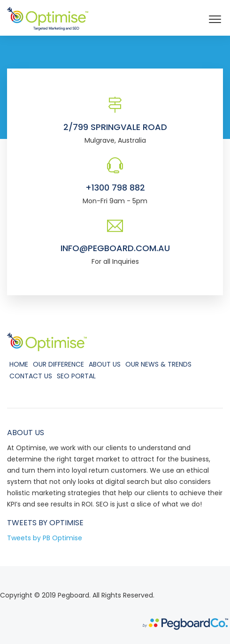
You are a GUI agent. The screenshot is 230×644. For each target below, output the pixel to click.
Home (19, 364)
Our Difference (58, 364)
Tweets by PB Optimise (45, 538)
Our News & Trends (158, 364)
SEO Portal (76, 376)
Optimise (66, 523)
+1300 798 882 (115, 188)
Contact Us (31, 376)
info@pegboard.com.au (115, 248)
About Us (105, 364)
